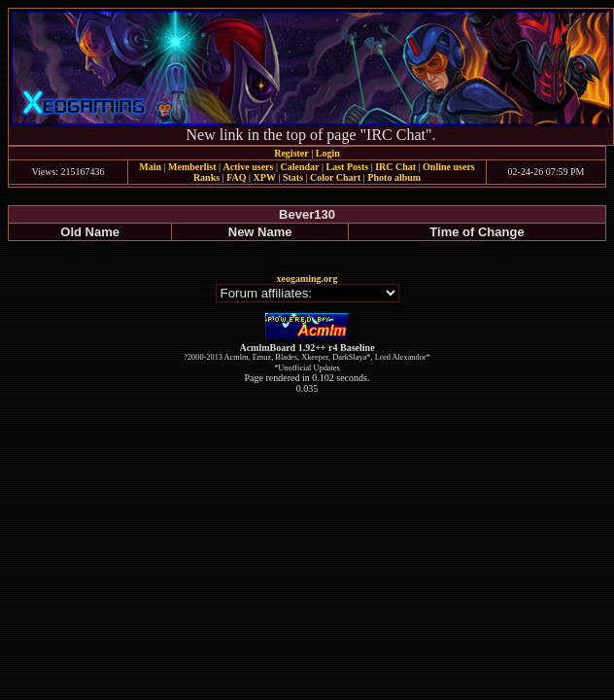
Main (150, 167)
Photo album (394, 177)
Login (328, 153)
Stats (293, 177)
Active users (249, 167)
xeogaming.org (307, 279)
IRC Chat (395, 167)
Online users (449, 167)
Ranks (206, 177)
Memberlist (192, 167)
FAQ (236, 177)
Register (291, 153)
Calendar (299, 167)
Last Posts (347, 167)
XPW (265, 177)
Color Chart (335, 177)
